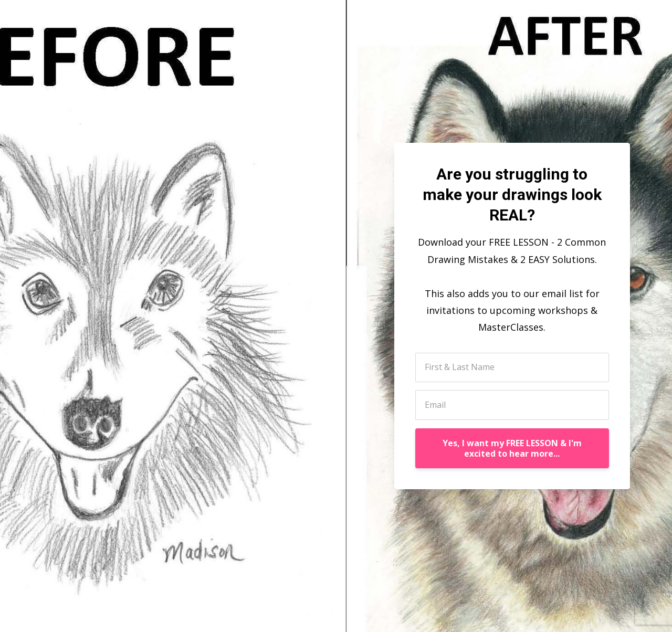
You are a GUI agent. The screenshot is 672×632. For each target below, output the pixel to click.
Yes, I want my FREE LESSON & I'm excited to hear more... (512, 448)
